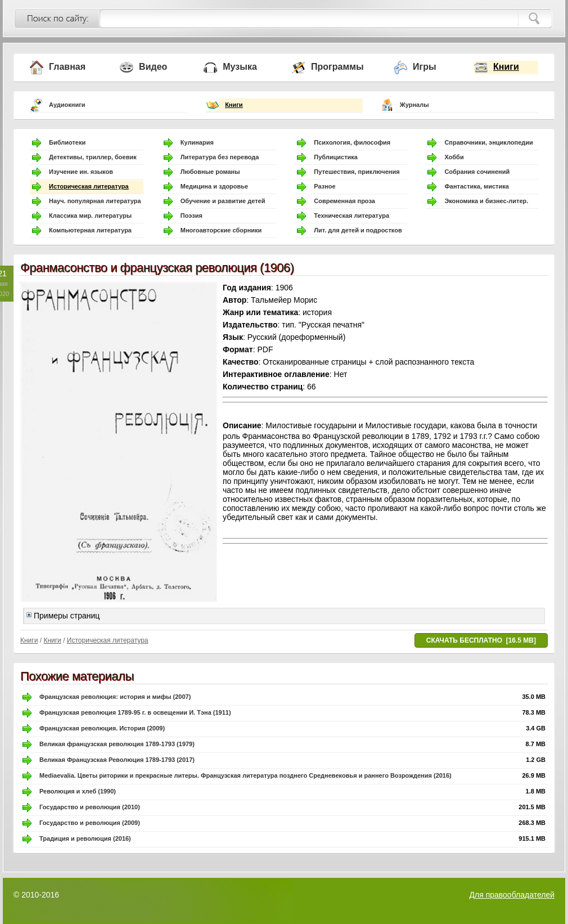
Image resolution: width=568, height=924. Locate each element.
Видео (153, 67)
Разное (324, 186)
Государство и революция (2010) (90, 807)
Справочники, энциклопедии (488, 142)
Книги (506, 67)
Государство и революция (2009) (90, 823)
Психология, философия (352, 142)
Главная (67, 67)
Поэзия (191, 216)
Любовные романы (210, 172)
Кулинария (197, 142)
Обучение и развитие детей (223, 201)
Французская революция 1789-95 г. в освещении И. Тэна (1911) (135, 712)
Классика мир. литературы (90, 216)
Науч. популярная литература (95, 201)
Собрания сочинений (477, 172)
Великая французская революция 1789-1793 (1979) (117, 744)
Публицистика (336, 157)
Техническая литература (351, 216)
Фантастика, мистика (476, 186)
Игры (425, 67)
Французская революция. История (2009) (102, 728)
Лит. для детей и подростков (358, 230)
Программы (337, 67)
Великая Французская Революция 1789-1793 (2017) (117, 760)
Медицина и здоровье (214, 186)
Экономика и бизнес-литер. (486, 201)
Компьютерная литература (90, 230)
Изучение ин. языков (81, 172)
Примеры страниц (63, 616)
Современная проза (344, 201)
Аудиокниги (67, 105)
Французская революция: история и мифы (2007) (115, 697)
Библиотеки (67, 142)
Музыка (240, 67)
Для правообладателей (512, 895)
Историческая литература (89, 186)
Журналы (414, 105)
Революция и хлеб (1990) (78, 791)
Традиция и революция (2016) (85, 838)
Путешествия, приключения (357, 172)
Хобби (454, 157)
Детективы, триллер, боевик (93, 157)
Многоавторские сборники (221, 230)
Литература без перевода (220, 157)
